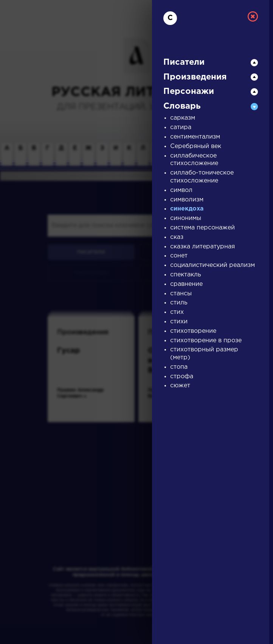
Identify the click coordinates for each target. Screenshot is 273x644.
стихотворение (193, 331)
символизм (187, 200)
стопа (179, 367)
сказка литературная (202, 247)
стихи (179, 322)
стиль (179, 303)
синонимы (186, 218)
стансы (181, 294)
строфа (182, 377)
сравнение (186, 284)
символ (181, 190)
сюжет (180, 386)
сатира (181, 127)
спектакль (186, 275)
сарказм (183, 118)
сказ (177, 237)
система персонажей (202, 228)
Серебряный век (196, 146)
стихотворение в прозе (206, 341)
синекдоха (187, 209)
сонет (179, 256)
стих (177, 312)
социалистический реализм (213, 265)
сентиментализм (195, 137)
